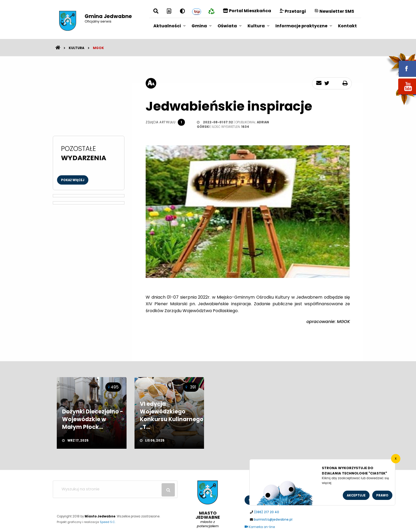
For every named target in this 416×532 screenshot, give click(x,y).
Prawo (382, 495)
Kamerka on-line (260, 527)
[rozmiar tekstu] (151, 83)
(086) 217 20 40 (266, 512)
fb (401, 65)
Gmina (199, 26)
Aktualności (167, 26)
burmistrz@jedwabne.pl (273, 520)
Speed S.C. (108, 522)
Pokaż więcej (73, 180)
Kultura (256, 26)
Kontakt (347, 26)
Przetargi (293, 11)
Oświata (227, 26)
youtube (401, 95)
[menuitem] (168, 26)
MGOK (98, 48)
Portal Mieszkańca (247, 11)
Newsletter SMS (334, 11)
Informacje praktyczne (301, 26)
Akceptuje (356, 495)
